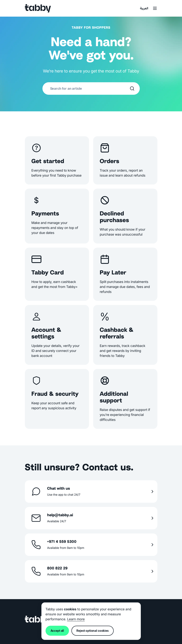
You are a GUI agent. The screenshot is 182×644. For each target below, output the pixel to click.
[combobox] (90, 88)
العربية (144, 9)
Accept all (57, 631)
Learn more (76, 619)
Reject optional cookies (93, 631)
